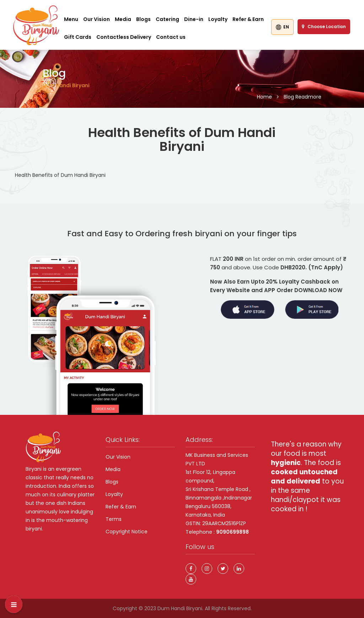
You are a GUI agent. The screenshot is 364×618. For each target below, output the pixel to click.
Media (123, 19)
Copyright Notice (127, 532)
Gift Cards (78, 37)
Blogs (143, 19)
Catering (167, 19)
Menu (71, 19)
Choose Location (324, 27)
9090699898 (232, 532)
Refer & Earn (248, 19)
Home (264, 97)
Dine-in (194, 19)
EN (282, 27)
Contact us (171, 37)
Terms (114, 519)
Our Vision (97, 19)
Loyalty (218, 19)
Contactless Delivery (124, 37)
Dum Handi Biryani (180, 608)
